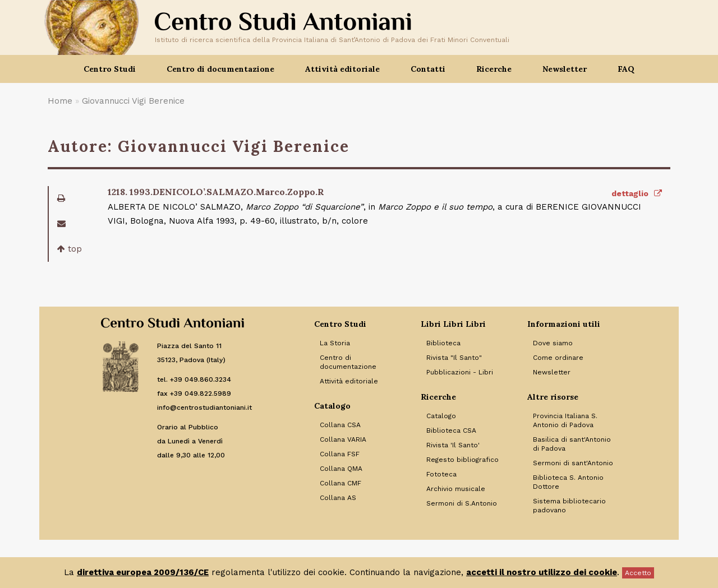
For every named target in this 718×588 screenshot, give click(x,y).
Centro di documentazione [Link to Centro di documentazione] (348, 362)
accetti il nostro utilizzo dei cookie (542, 572)
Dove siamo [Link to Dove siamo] (553, 343)
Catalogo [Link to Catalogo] (441, 416)
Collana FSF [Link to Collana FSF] (340, 454)
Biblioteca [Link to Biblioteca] (443, 343)
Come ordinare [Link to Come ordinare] (558, 358)
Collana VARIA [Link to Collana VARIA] (343, 439)
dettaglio (637, 193)
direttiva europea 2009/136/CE (143, 572)
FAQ (626, 69)
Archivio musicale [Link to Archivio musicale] (456, 489)
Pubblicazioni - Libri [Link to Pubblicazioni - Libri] (460, 372)
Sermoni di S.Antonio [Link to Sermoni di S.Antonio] (462, 503)
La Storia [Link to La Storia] (335, 343)
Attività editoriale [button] (342, 69)
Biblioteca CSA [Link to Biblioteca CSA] (451, 430)
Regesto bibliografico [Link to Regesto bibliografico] (462, 460)
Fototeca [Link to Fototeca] (441, 474)
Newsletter (565, 69)
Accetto (638, 573)
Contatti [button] (428, 69)
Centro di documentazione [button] (220, 69)
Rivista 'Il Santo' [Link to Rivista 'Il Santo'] (453, 445)
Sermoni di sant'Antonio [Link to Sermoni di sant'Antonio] (573, 463)
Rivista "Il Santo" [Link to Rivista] (454, 358)
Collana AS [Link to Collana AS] (338, 498)
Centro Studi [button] (110, 69)
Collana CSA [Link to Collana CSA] (340, 425)
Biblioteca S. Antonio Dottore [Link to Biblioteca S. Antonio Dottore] (568, 482)
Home (60, 101)
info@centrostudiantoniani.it (204, 408)
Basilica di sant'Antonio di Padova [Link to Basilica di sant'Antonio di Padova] (572, 444)
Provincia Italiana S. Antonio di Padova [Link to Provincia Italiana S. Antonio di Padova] (565, 420)
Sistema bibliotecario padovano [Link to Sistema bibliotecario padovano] (569, 506)
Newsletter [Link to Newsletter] (552, 372)
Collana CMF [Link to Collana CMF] (340, 483)
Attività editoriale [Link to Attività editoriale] (349, 381)
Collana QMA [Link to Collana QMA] (341, 469)
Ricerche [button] (494, 69)
